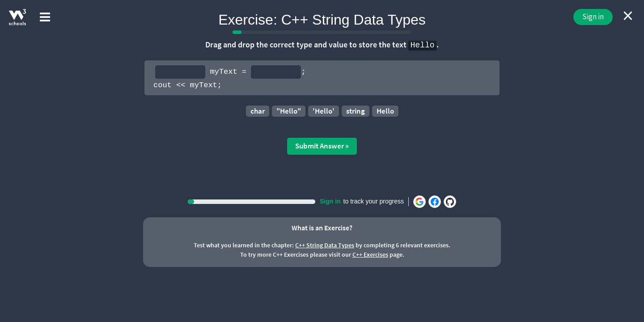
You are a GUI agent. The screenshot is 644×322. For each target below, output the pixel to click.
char (258, 111)
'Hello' (324, 111)
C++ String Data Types (325, 245)
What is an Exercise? (322, 228)
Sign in (593, 17)
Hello (385, 111)
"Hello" (289, 111)
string (356, 111)
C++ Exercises (370, 254)
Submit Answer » (322, 146)
